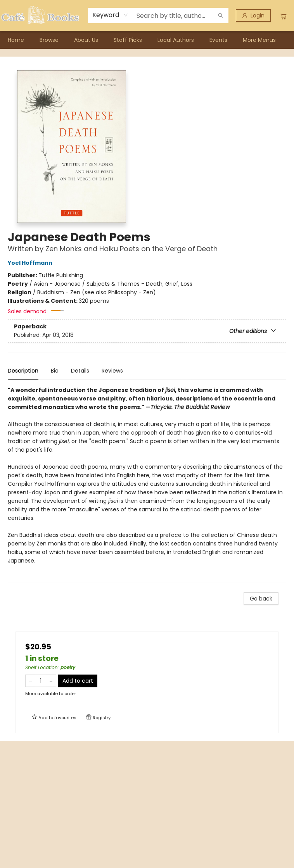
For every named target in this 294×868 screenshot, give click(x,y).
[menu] (147, 40)
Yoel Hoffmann (31, 263)
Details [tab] (80, 371)
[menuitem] (16, 40)
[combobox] (110, 15)
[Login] (253, 16)
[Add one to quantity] (51, 681)
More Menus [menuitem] (259, 40)
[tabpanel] (147, 484)
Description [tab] (23, 371)
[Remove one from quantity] (30, 681)
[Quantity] (41, 681)
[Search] (221, 16)
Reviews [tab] (112, 371)
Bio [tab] (55, 371)
